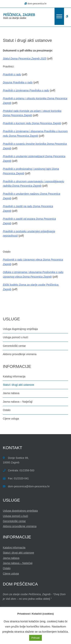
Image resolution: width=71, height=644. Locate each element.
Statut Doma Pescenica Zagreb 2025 (25, 58)
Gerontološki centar (14, 346)
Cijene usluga (11, 419)
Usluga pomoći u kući (15, 337)
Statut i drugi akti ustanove (18, 385)
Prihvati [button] (35, 638)
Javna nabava (11, 393)
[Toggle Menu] (59, 16)
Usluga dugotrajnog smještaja (20, 329)
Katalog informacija (14, 376)
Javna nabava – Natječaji (18, 402)
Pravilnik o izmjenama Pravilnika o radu (26, 90)
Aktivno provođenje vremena (20, 354)
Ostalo (7, 410)
